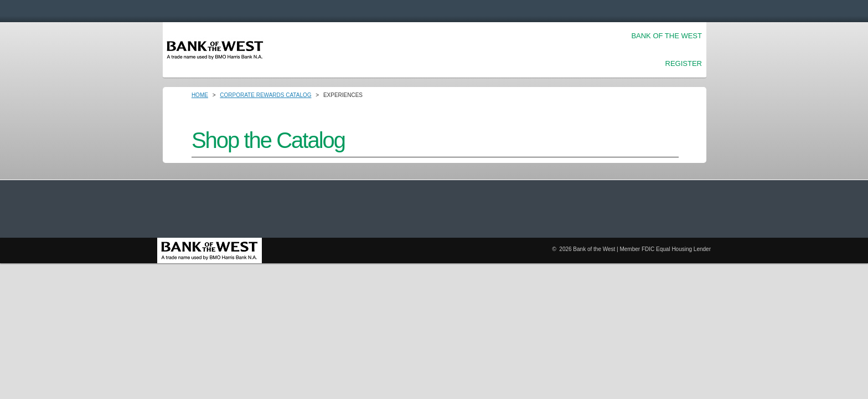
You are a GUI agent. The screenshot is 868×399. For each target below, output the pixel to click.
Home (200, 95)
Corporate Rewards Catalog (265, 95)
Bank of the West (666, 36)
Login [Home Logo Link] (215, 50)
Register (684, 63)
